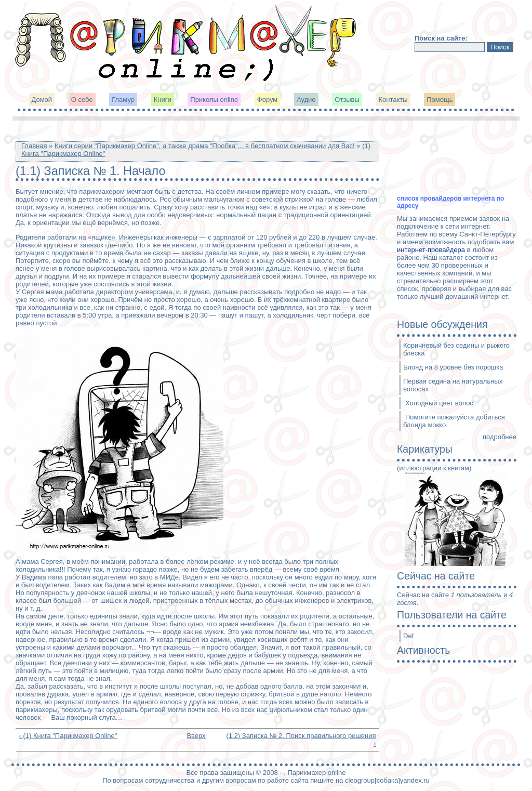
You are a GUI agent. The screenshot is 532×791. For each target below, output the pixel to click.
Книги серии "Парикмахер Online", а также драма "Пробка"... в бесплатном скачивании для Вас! (205, 146)
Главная (34, 146)
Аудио (306, 100)
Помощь (440, 100)
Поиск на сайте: (441, 38)
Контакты (393, 100)
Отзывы (347, 100)
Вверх (194, 736)
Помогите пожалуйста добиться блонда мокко (454, 421)
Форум (268, 100)
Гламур (123, 100)
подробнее (500, 437)
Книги (163, 100)
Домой (42, 100)
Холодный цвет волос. (440, 403)
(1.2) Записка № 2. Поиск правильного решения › (301, 740)
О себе (82, 100)
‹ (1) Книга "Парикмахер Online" (68, 736)
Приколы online (214, 100)
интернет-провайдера (431, 250)
